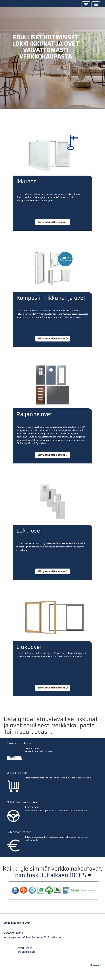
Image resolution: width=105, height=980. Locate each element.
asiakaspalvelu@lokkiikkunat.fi (25, 937)
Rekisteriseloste (26, 952)
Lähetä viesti (55, 937)
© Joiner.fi (96, 965)
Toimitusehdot (25, 948)
